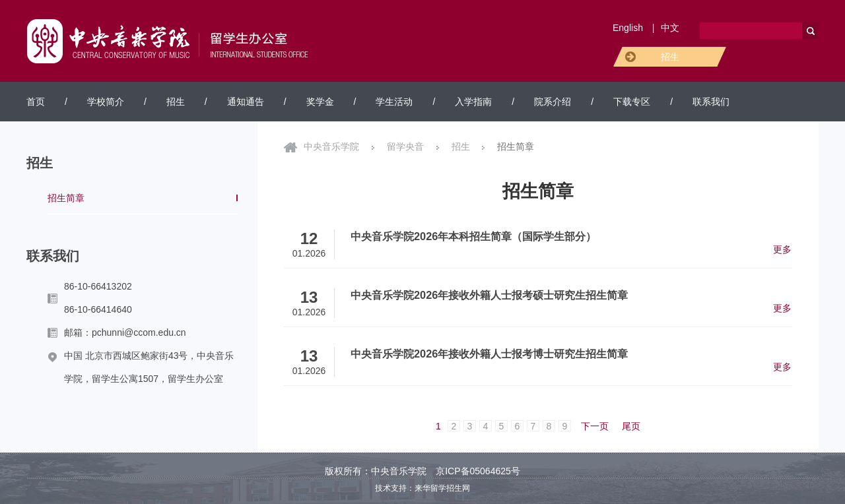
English (628, 28)
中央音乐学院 (331, 146)
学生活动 (394, 102)
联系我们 (711, 102)
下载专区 (632, 102)
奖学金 (320, 102)
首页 (36, 102)
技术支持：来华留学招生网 (422, 488)
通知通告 (246, 102)
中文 (670, 28)
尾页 (631, 426)
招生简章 (66, 198)
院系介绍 (553, 102)
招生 (670, 57)
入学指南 (473, 102)
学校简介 (106, 102)
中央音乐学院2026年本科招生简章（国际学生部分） (473, 236)
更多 (782, 249)
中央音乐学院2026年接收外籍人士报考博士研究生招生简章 (489, 354)
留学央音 (405, 146)
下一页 (595, 426)
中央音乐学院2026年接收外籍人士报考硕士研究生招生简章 (489, 295)
